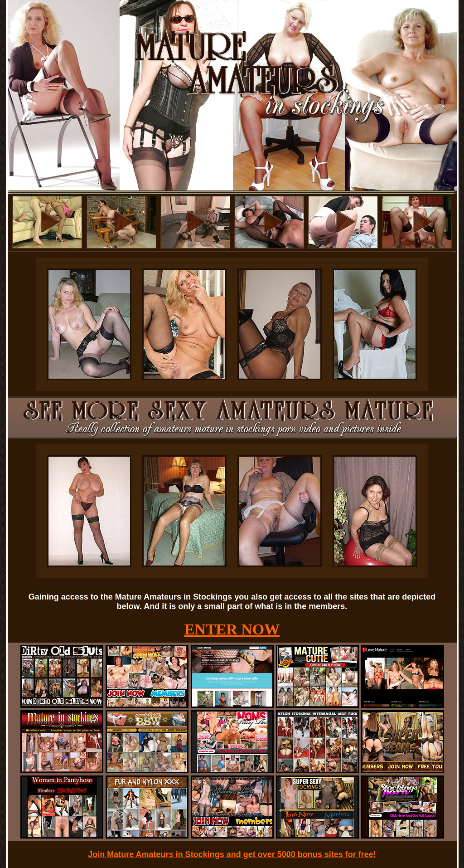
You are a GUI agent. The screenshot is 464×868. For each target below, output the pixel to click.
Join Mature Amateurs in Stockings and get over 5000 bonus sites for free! (232, 854)
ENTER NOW (232, 629)
